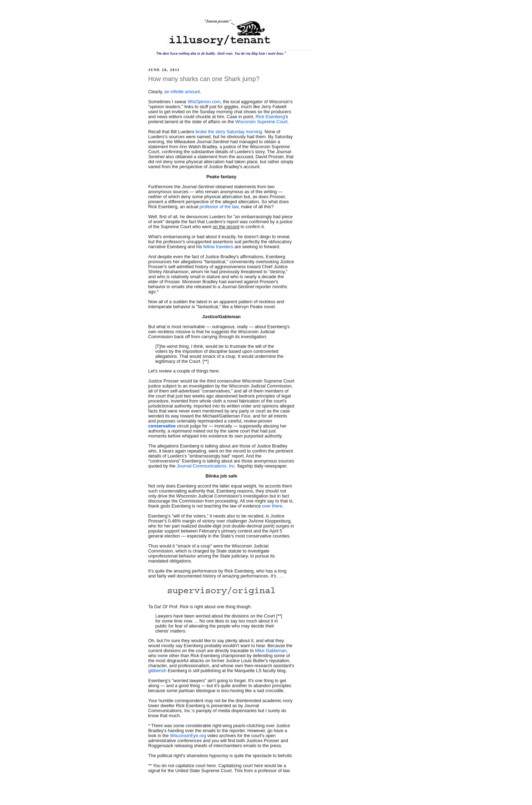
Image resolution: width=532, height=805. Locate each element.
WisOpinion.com (204, 102)
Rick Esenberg (270, 117)
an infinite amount (182, 92)
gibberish (157, 671)
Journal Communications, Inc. (206, 466)
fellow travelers (218, 247)
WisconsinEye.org (188, 736)
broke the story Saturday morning (229, 132)
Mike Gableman (271, 651)
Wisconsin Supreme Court (261, 122)
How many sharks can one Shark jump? (204, 79)
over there (272, 506)
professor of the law (219, 207)
